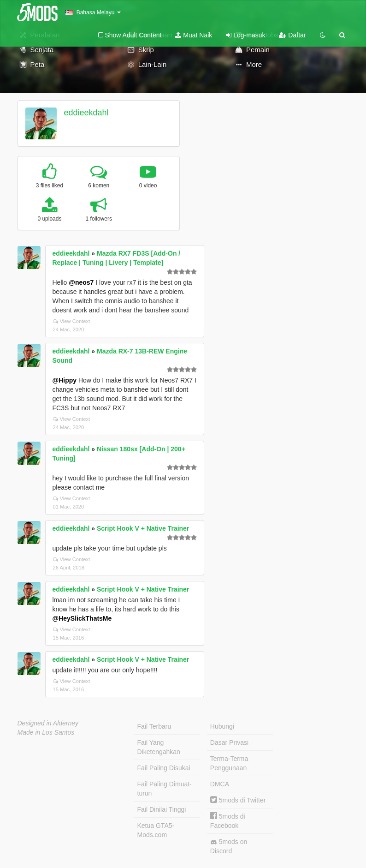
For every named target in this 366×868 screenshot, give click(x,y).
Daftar (292, 35)
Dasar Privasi (229, 742)
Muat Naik (194, 35)
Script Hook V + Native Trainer (143, 528)
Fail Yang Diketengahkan (159, 747)
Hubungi (222, 726)
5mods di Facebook (228, 821)
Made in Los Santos (46, 732)
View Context (72, 321)
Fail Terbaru (154, 726)
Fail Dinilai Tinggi (162, 809)
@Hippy (65, 380)
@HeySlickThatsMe (82, 618)
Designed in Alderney (48, 723)
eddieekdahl (86, 113)
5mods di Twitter (238, 800)
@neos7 (81, 282)
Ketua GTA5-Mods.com (156, 830)
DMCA (220, 784)
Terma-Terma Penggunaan (229, 763)
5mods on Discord (229, 846)
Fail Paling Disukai (164, 768)
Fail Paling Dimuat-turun (165, 789)
